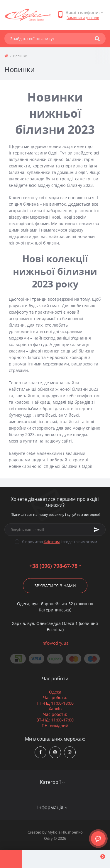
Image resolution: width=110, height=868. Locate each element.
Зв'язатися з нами (55, 586)
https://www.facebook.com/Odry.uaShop (40, 752)
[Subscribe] (97, 530)
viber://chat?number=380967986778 (70, 752)
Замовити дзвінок (83, 18)
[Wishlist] (77, 859)
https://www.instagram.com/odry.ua (55, 752)
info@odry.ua (55, 643)
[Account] (33, 859)
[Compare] (55, 859)
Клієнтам (52, 542)
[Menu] (11, 859)
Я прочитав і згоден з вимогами (60, 542)
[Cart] (99, 859)
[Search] (97, 39)
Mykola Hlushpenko (65, 832)
